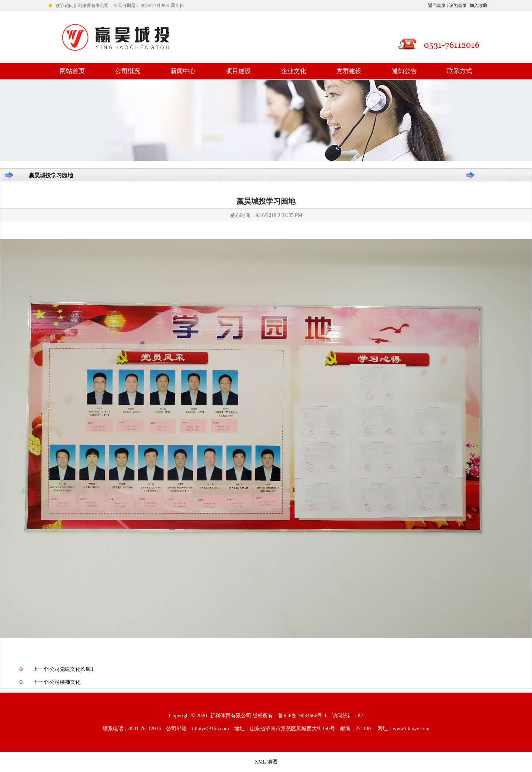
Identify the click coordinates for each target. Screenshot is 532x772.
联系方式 (460, 71)
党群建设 (349, 71)
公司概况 (128, 71)
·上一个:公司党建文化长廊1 (62, 669)
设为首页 (458, 6)
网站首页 (72, 71)
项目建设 (238, 71)
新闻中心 (183, 71)
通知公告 (404, 71)
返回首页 (437, 6)
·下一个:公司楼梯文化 (56, 682)
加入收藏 (479, 6)
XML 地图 (266, 762)
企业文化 (294, 71)
